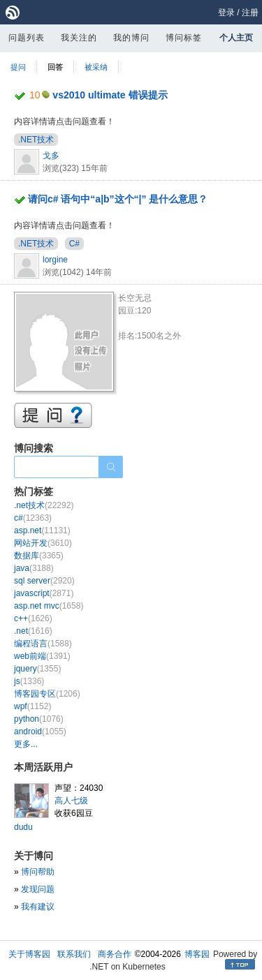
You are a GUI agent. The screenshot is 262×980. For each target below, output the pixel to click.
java (34, 568)
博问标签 (184, 38)
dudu (23, 827)
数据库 (39, 556)
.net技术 (44, 505)
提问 (18, 67)
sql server (44, 581)
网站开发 (43, 543)
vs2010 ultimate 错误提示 (110, 95)
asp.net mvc (49, 606)
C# (74, 244)
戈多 (51, 156)
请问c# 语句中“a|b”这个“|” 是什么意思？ (118, 199)
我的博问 (131, 38)
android (40, 732)
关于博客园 (29, 954)
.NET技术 (36, 140)
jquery (37, 669)
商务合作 (115, 954)
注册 (250, 13)
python (39, 719)
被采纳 (96, 67)
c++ (33, 618)
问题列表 (27, 38)
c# (33, 518)
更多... (26, 744)
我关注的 (79, 38)
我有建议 (38, 907)
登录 (226, 13)
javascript (44, 593)
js (29, 681)
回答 (55, 67)
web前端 (42, 656)
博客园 (197, 954)
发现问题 (38, 889)
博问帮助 (38, 872)
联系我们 (74, 954)
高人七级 (71, 801)
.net (33, 631)
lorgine (55, 260)
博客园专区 (47, 694)
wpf (32, 706)
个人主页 (236, 38)
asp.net (42, 530)
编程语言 (43, 644)
